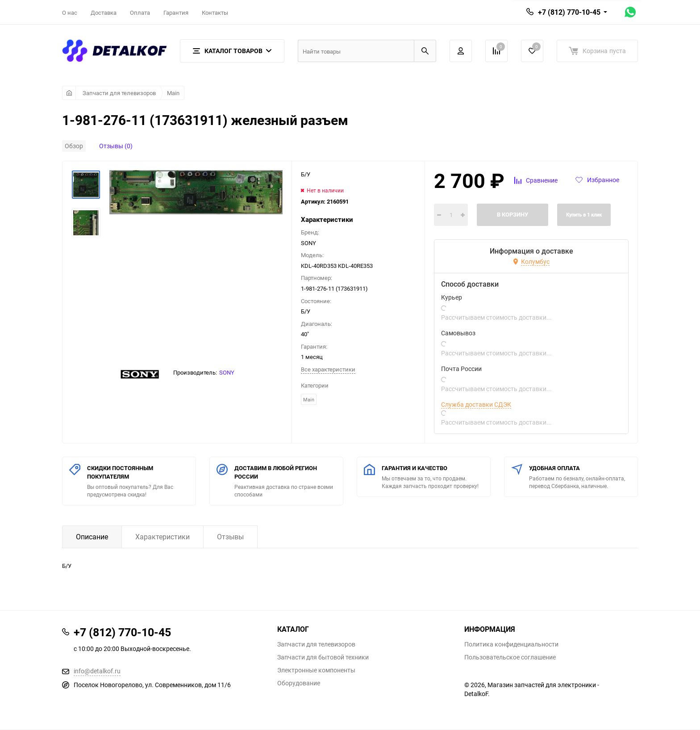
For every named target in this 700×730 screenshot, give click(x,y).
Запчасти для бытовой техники (323, 657)
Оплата (140, 13)
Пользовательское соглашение (510, 657)
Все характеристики (328, 369)
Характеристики (162, 537)
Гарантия (176, 13)
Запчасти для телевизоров (119, 93)
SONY (227, 372)
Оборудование (299, 683)
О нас (70, 13)
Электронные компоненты (316, 670)
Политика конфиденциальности (511, 644)
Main (173, 93)
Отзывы (230, 537)
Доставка (104, 13)
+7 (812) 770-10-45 (569, 12)
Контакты (215, 13)
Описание (92, 537)
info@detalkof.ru (97, 671)
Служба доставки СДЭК (476, 405)
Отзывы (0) (116, 146)
